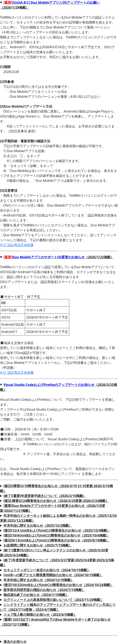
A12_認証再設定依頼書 (17, 245)
